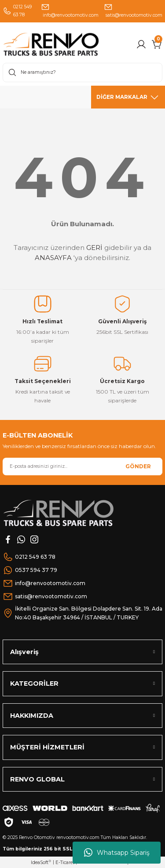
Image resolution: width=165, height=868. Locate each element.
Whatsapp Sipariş (117, 853)
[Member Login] (141, 44)
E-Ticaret (65, 863)
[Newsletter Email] (82, 467)
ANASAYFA (53, 258)
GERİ (94, 248)
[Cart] (157, 44)
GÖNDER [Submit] (138, 466)
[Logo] (67, 44)
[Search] (82, 72)
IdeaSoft (41, 862)
